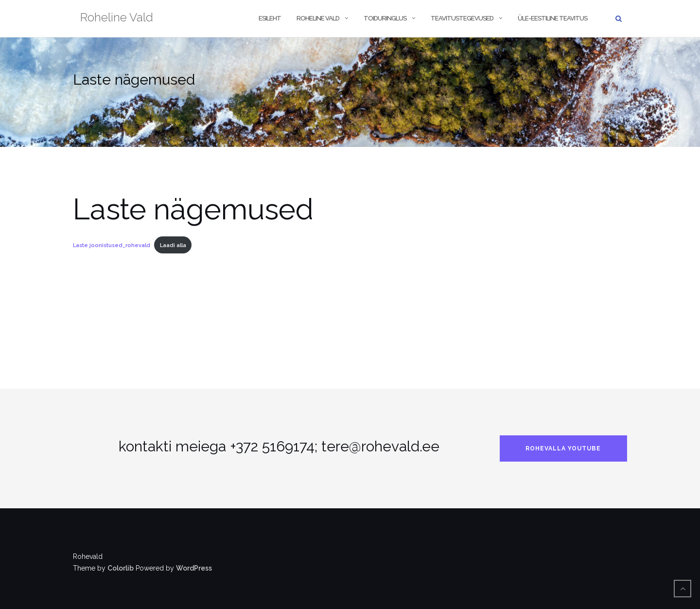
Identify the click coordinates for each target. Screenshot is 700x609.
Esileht (270, 18)
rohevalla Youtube (563, 448)
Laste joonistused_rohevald (112, 245)
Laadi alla (173, 245)
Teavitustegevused (462, 18)
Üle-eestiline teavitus (552, 18)
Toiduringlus (385, 18)
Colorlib (121, 568)
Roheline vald (318, 18)
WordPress (194, 568)
